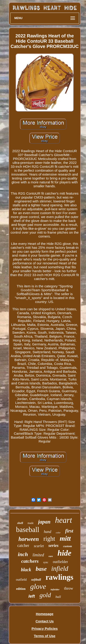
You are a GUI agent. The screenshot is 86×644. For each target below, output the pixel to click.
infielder (55, 589)
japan (44, 522)
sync (46, 562)
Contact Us (45, 621)
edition (21, 589)
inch (23, 554)
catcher (23, 546)
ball (58, 597)
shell (20, 523)
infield (60, 568)
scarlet (39, 546)
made (31, 523)
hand (47, 532)
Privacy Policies (44, 629)
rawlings (60, 577)
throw (69, 588)
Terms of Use (45, 636)
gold (45, 595)
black (26, 570)
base (41, 569)
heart (64, 520)
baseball (28, 530)
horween (29, 539)
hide (64, 553)
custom (67, 546)
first (69, 531)
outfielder (60, 562)
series (53, 545)
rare (51, 556)
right (49, 539)
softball (36, 580)
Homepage (45, 614)
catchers (30, 561)
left (32, 596)
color (58, 533)
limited (38, 555)
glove (38, 586)
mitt (65, 538)
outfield (21, 580)
